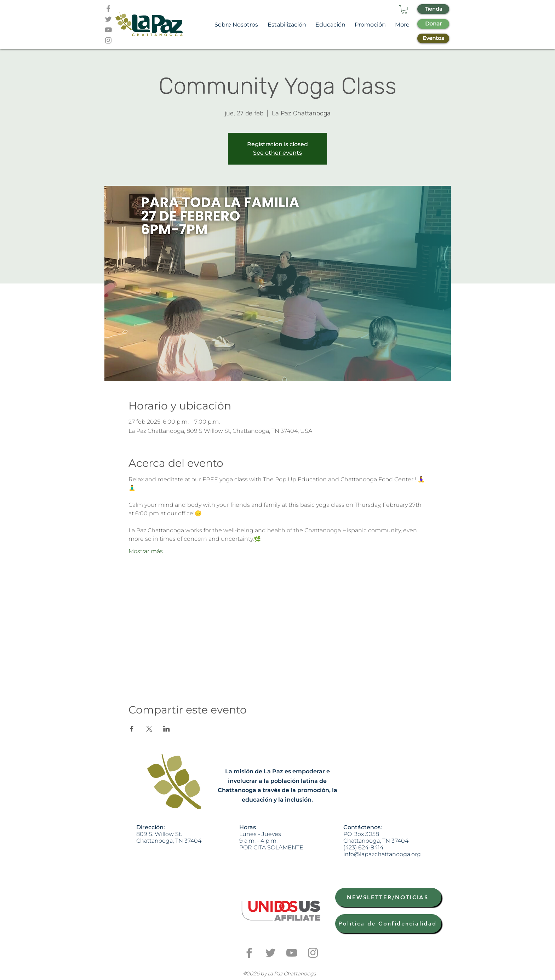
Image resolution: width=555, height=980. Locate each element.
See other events (277, 153)
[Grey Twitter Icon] (108, 19)
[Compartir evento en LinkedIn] (167, 729)
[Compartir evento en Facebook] (132, 729)
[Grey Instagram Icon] (108, 40)
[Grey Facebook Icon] (108, 8)
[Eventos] (433, 38)
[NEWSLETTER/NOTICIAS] (388, 897)
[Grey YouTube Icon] (108, 30)
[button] (404, 10)
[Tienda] (433, 9)
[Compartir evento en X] (149, 729)
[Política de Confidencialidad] (388, 924)
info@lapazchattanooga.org (382, 854)
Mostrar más (146, 551)
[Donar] (433, 24)
